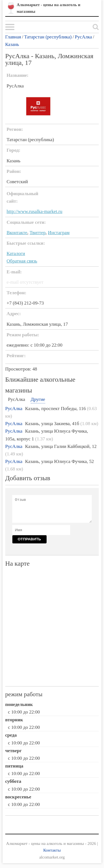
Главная (13, 37)
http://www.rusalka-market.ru (35, 211)
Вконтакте (17, 233)
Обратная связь (22, 261)
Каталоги (16, 253)
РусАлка (83, 37)
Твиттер (38, 233)
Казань (12, 44)
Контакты (52, 850)
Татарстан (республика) (48, 37)
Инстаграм (59, 233)
